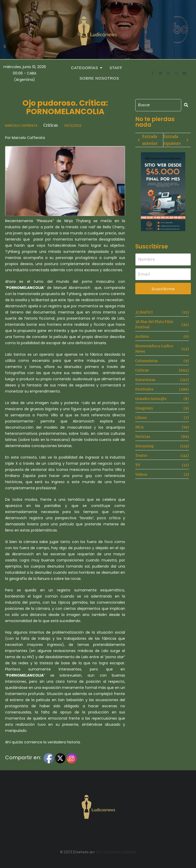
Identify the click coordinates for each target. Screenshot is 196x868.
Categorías (86, 68)
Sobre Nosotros (99, 78)
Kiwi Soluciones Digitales (116, 852)
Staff (116, 68)
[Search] (158, 105)
